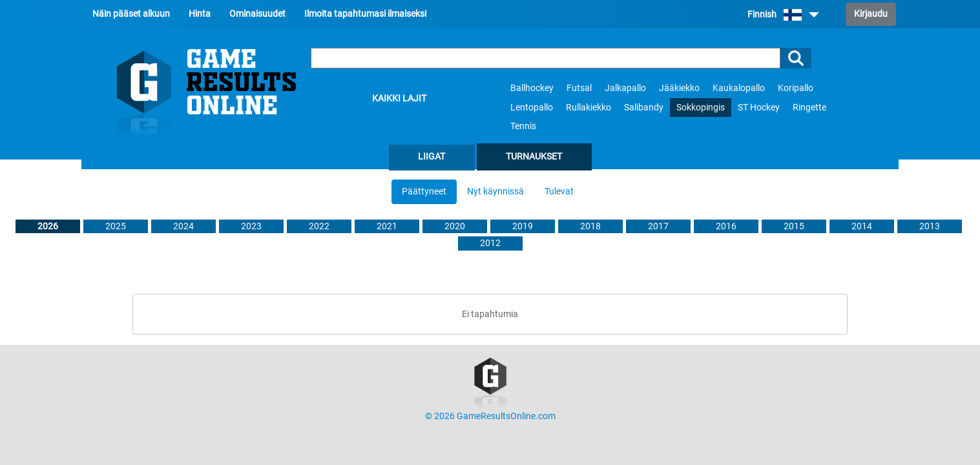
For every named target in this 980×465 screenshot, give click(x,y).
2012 (490, 243)
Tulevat (559, 191)
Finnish (783, 15)
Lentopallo (532, 108)
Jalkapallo (625, 88)
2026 (48, 226)
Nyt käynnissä (495, 191)
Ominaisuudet (257, 14)
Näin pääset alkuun (131, 14)
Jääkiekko (679, 88)
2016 (726, 226)
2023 (251, 226)
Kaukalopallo (739, 88)
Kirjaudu (871, 14)
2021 (387, 226)
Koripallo (796, 88)
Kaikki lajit (399, 98)
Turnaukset (534, 157)
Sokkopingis (701, 108)
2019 (523, 226)
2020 (455, 226)
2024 (183, 226)
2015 (794, 226)
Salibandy (644, 108)
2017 (658, 226)
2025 (116, 226)
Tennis (523, 126)
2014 (862, 226)
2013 (930, 226)
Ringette (809, 108)
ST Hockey (759, 108)
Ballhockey (532, 88)
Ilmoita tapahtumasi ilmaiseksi (365, 14)
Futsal (579, 88)
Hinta (200, 14)
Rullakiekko (589, 108)
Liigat (432, 157)
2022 (319, 226)
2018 (590, 226)
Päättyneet (424, 191)
